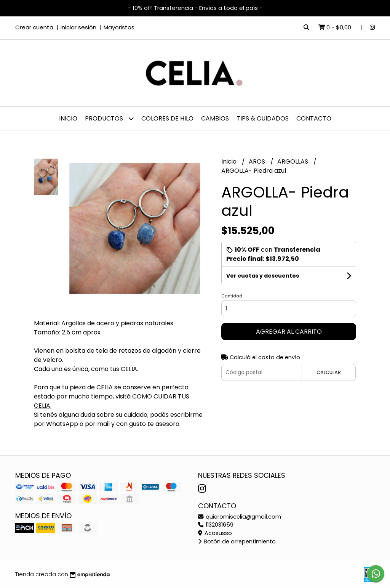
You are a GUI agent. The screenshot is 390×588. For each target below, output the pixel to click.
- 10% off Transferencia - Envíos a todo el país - (195, 8)
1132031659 (216, 525)
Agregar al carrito (289, 332)
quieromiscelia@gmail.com (240, 517)
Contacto (314, 118)
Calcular (329, 372)
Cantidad (232, 296)
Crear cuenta (34, 27)
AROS (258, 161)
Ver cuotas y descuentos (263, 276)
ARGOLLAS (293, 161)
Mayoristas (119, 27)
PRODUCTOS (109, 118)
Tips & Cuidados (263, 118)
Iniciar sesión (78, 27)
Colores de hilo (167, 118)
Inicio (68, 118)
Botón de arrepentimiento (237, 541)
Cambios (215, 118)
